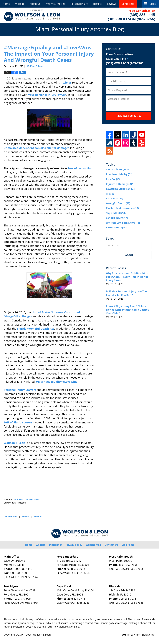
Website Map (93, 545)
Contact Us (128, 4)
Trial (111, 194)
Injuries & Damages (120, 184)
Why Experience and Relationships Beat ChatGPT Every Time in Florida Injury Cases (127, 277)
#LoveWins (70, 382)
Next (38, 516)
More (153, 4)
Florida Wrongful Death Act (36, 329)
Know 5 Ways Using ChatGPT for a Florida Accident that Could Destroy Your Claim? (128, 310)
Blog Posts (128, 545)
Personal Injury (79, 4)
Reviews (112, 4)
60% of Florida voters (18, 422)
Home (6, 4)
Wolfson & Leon (14, 443)
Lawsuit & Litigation (121, 189)
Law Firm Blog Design (138, 635)
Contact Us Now (129, 116)
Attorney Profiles (55, 4)
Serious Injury (117, 218)
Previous (11, 516)
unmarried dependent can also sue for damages (37, 148)
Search (129, 255)
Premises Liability (119, 174)
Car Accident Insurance (122, 208)
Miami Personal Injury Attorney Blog (32, 15)
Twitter (66, 82)
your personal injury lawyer (47, 95)
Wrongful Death (118, 203)
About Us (35, 4)
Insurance (114, 199)
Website (20, 4)
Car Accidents (117, 169)
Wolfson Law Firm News (27, 500)
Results (97, 4)
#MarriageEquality (49, 382)
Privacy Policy (74, 545)
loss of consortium (81, 168)
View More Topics (116, 228)
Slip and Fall (116, 213)
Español (113, 179)
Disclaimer (55, 545)
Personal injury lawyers (20, 390)
